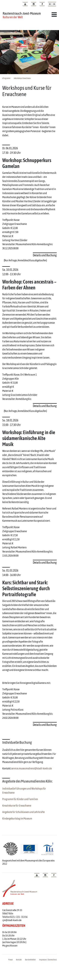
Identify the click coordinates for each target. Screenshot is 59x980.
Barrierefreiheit (30, 960)
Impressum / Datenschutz (48, 960)
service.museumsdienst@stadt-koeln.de (31, 768)
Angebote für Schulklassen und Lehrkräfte (23, 812)
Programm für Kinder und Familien (20, 799)
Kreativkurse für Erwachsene (17, 806)
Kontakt (19, 960)
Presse (10, 960)
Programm (7, 78)
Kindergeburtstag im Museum (17, 818)
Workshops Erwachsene (23, 78)
